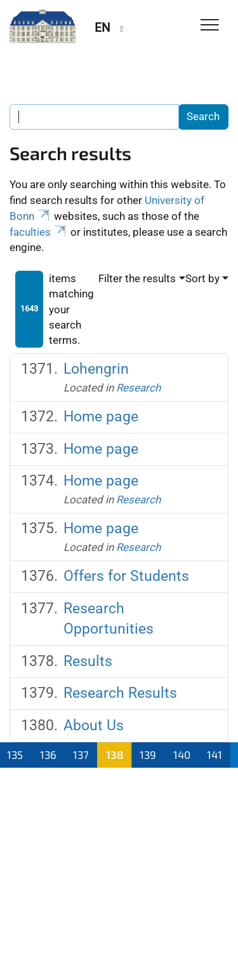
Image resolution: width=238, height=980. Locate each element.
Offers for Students (126, 576)
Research (138, 388)
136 (48, 754)
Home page (101, 417)
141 (215, 754)
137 (81, 754)
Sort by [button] (202, 278)
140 (182, 754)
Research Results (120, 693)
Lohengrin (96, 369)
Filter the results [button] (137, 278)
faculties (39, 232)
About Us (94, 725)
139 (148, 754)
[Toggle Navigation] (210, 26)
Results (88, 661)
